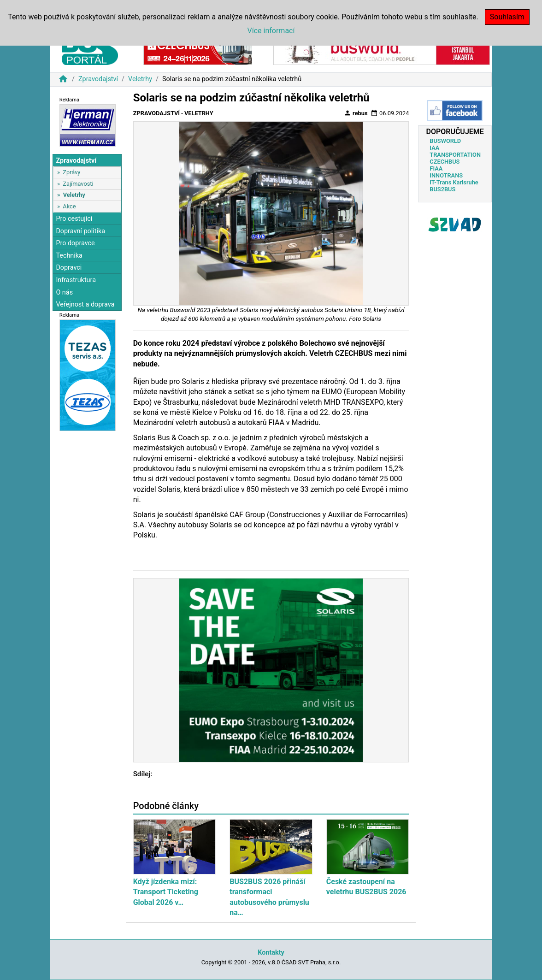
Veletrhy (140, 79)
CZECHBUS (445, 162)
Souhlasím (507, 17)
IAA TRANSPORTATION (455, 151)
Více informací (271, 31)
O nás (64, 292)
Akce (69, 206)
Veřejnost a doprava (85, 304)
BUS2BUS (442, 189)
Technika (69, 256)
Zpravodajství (98, 79)
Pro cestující (74, 219)
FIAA (436, 168)
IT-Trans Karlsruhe (454, 182)
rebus (356, 113)
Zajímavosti (78, 184)
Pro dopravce (75, 243)
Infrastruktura (76, 280)
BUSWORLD (445, 141)
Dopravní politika (80, 231)
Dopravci (69, 268)
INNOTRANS (446, 175)
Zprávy (71, 172)
